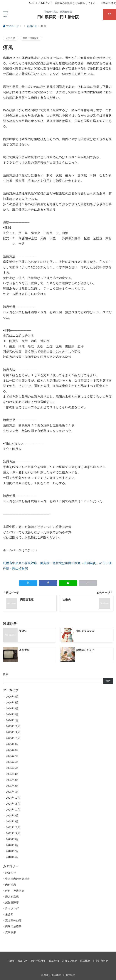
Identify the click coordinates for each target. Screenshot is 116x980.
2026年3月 (12, 708)
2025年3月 (12, 780)
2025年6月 (12, 762)
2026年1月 (12, 720)
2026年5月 (12, 697)
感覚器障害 (12, 902)
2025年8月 (12, 750)
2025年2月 (12, 786)
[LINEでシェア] (68, 583)
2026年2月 (12, 714)
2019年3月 (12, 839)
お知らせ (11, 38)
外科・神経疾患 (31, 38)
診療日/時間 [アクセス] (108, 3)
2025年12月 (13, 726)
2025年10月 (13, 738)
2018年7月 (12, 851)
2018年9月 (12, 845)
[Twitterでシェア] (28, 583)
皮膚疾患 (11, 932)
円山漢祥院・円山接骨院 (58, 17)
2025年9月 (12, 744)
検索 (6, 674)
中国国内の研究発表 (17, 879)
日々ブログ (12, 908)
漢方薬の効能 (13, 920)
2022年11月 (13, 833)
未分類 (9, 914)
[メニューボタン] (5, 14)
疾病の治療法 (13, 926)
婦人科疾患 (12, 897)
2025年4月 (12, 774)
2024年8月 (12, 821)
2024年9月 (12, 816)
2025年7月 (12, 756)
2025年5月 (12, 768)
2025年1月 (12, 792)
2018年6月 (12, 857)
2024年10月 (13, 810)
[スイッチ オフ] (110, 14)
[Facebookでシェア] (48, 583)
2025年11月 (13, 732)
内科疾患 (11, 885)
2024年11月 (13, 804)
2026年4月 (12, 703)
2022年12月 (13, 827)
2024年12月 (13, 798)
